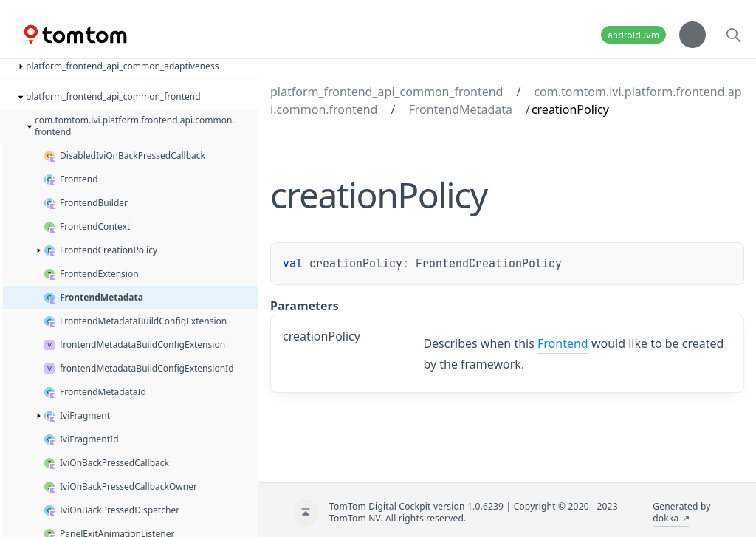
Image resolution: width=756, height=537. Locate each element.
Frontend (563, 343)
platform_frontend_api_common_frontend (386, 92)
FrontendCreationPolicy (489, 264)
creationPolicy (356, 264)
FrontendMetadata (460, 109)
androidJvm (633, 35)
